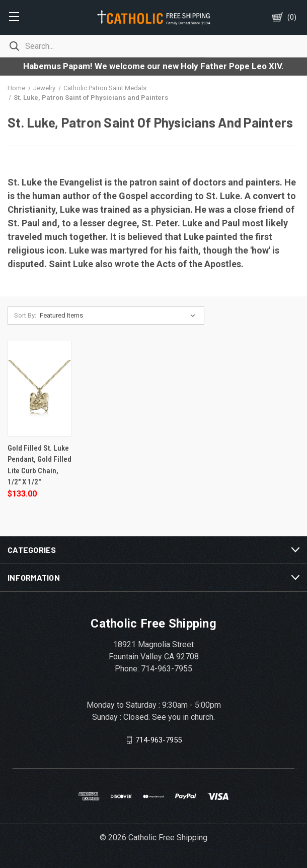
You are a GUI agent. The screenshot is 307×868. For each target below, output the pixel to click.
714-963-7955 (159, 739)
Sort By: (25, 315)
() (292, 17)
